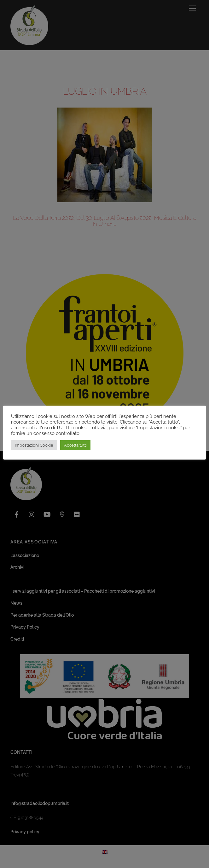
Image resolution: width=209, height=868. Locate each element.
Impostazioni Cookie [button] (34, 445)
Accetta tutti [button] (75, 445)
